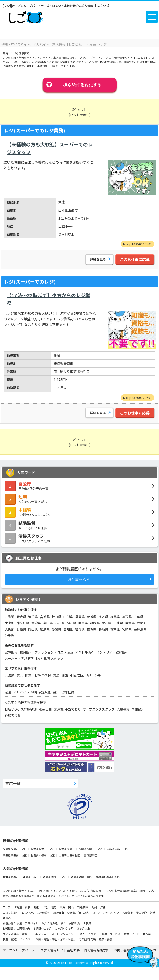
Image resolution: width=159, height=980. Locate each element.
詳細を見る (98, 259)
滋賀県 (130, 623)
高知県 (68, 629)
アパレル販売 (85, 652)
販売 (82, 934)
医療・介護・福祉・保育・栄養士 (56, 939)
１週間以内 (23, 928)
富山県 (48, 623)
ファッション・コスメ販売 (54, 652)
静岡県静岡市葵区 (81, 877)
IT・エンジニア (40, 934)
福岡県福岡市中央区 (15, 849)
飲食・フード (132, 934)
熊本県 (115, 629)
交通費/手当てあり (67, 709)
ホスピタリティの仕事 (79, 538)
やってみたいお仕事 (79, 525)
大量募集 (123, 709)
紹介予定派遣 (41, 692)
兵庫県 (21, 629)
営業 (25, 934)
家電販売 (11, 652)
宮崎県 (127, 629)
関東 (28, 675)
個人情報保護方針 (97, 950)
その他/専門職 (88, 939)
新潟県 (36, 623)
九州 (89, 675)
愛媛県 (56, 629)
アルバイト (21, 692)
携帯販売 (26, 652)
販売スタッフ (54, 658)
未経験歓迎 (29, 709)
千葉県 (138, 617)
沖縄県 (10, 635)
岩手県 (33, 617)
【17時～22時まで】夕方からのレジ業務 (48, 299)
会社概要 (73, 950)
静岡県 (95, 623)
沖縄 (98, 675)
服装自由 (45, 709)
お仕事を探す (79, 579)
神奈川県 (23, 623)
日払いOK (12, 709)
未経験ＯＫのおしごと (79, 512)
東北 (20, 675)
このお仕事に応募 (135, 259)
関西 (65, 675)
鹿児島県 (140, 629)
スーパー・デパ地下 (19, 658)
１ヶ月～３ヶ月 (64, 928)
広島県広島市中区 (117, 849)
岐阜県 (83, 623)
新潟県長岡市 (67, 849)
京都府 (142, 623)
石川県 (60, 623)
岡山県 (33, 629)
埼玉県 (127, 617)
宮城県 (45, 617)
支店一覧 (13, 783)
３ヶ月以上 (83, 928)
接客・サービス (111, 934)
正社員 (87, 923)
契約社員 (68, 692)
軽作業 (147, 934)
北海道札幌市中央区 (43, 855)
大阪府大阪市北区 (70, 855)
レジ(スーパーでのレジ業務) (35, 130)
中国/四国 (77, 675)
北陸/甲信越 (42, 675)
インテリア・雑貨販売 (112, 652)
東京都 (10, 623)
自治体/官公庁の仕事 (79, 486)
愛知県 (107, 623)
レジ (39, 658)
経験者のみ (13, 715)
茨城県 (92, 617)
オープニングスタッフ (99, 709)
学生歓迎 (138, 709)
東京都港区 (91, 855)
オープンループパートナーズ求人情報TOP (33, 950)
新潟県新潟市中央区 (43, 849)
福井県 (71, 623)
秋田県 (56, 617)
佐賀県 (92, 629)
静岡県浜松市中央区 (55, 877)
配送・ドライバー (22, 939)
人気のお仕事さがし (79, 499)
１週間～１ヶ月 (43, 928)
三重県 (118, 623)
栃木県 (103, 617)
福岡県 (80, 629)
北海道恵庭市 (11, 877)
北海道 (10, 617)
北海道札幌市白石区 (108, 877)
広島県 (45, 629)
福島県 (80, 617)
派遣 (8, 692)
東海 (56, 675)
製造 (6, 939)
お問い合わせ (124, 950)
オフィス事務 (11, 934)
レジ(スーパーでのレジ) (30, 281)
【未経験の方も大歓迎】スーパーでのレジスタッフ (50, 148)
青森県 (21, 617)
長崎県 (103, 629)
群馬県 (115, 617)
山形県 (68, 617)
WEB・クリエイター (64, 934)
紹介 (56, 692)
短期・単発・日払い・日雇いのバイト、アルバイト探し (44, 891)
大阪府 (10, 629)
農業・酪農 (106, 939)
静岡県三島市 (31, 877)
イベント (93, 934)
